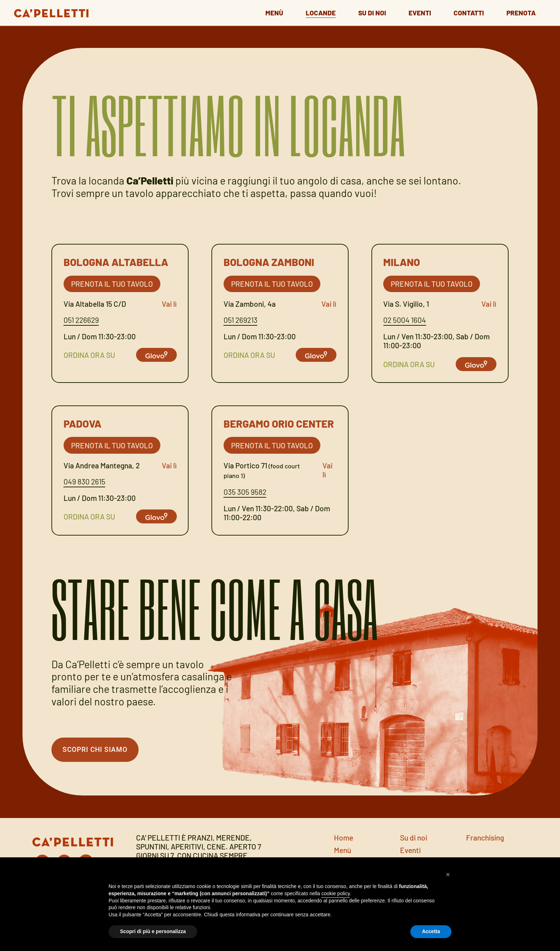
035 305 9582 (245, 492)
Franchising (485, 839)
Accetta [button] (431, 931)
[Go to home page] (49, 11)
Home (344, 839)
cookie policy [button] (336, 893)
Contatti (466, 12)
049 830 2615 (84, 481)
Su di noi (364, 12)
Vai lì (169, 304)
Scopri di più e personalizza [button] (153, 931)
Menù (261, 12)
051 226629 (81, 320)
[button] (448, 874)
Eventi (414, 12)
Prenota (521, 12)
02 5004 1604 (405, 320)
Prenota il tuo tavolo (112, 284)
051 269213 (241, 320)
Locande (310, 12)
